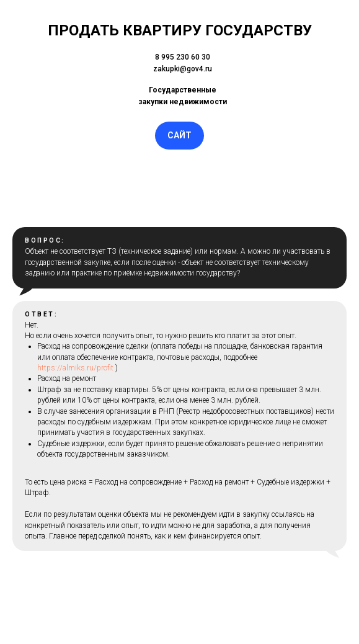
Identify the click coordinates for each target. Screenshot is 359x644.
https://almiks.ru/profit (75, 368)
